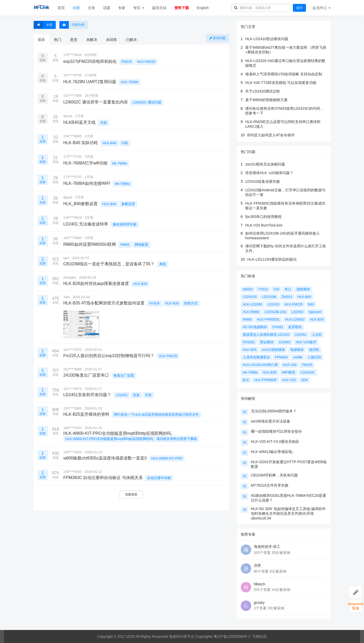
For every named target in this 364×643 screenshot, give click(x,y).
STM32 (278, 327)
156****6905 (73, 136)
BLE (246, 380)
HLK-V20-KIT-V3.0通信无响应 (275, 442)
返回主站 (159, 8)
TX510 (263, 289)
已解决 (131, 40)
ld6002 (248, 289)
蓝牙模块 (295, 327)
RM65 (125, 245)
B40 (311, 304)
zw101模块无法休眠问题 (265, 164)
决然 (257, 565)
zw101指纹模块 (273, 350)
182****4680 (73, 238)
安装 (136, 395)
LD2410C (308, 372)
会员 (322, 8)
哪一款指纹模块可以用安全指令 (276, 431)
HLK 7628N (130, 82)
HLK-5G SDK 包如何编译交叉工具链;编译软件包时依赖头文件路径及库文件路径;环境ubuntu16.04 (288, 513)
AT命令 (155, 303)
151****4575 (73, 389)
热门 (58, 40)
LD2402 (285, 342)
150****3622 (73, 452)
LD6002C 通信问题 (147, 102)
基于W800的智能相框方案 (266, 100)
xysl (66, 258)
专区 (139, 8)
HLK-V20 (289, 380)
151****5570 (73, 350)
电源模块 (297, 350)
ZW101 (287, 297)
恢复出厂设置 (124, 375)
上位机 (317, 335)
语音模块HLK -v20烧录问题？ (269, 173)
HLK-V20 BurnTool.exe (264, 225)
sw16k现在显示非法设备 (271, 421)
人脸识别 (314, 357)
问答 (76, 8)
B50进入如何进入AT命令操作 (271, 135)
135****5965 (73, 408)
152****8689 (73, 369)
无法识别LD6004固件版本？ (274, 411)
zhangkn (70, 277)
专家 (122, 8)
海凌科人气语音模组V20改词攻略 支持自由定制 (284, 74)
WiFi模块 (288, 372)
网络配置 (141, 245)
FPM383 (281, 357)
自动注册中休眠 (159, 478)
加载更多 (131, 494)
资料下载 (182, 8)
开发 (148, 395)
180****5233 (73, 428)
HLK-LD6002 (295, 319)
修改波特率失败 (125, 224)
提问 (299, 8)
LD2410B (269, 297)
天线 (103, 123)
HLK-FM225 (146, 62)
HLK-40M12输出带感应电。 (273, 452)
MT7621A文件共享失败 (270, 485)
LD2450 (298, 312)
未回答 (112, 40)
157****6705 (73, 75)
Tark (67, 297)
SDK (304, 380)
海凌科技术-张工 (267, 547)
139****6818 (73, 218)
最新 (41, 40)
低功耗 (314, 350)
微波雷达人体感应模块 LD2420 (266, 335)
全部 (43, 25)
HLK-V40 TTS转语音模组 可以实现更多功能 (281, 83)
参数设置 (128, 204)
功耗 (125, 143)
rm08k (298, 357)
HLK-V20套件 (306, 342)
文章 (91, 8)
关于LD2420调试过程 (263, 91)
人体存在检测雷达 (256, 357)
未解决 (92, 40)
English (203, 8)
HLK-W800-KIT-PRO (167, 458)
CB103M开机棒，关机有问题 (274, 475)
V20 (276, 289)
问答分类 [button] (72, 25)
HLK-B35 (172, 303)
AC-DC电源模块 (255, 327)
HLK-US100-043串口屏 (260, 365)
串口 (288, 289)
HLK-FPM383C (268, 319)
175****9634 (73, 55)
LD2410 (274, 304)
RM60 (247, 319)
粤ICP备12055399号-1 (232, 636)
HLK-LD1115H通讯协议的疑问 (272, 259)
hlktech (260, 584)
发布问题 (217, 38)
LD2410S (250, 297)
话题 (107, 8)
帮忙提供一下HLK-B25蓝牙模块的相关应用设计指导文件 (156, 415)
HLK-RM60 (251, 312)
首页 (61, 8)
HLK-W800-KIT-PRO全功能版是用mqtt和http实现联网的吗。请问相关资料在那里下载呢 (131, 439)
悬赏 (74, 40)
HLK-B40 (110, 143)
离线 (163, 264)
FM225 (127, 62)
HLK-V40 (290, 365)
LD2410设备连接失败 (263, 181)
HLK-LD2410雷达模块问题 (267, 39)
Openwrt (315, 312)
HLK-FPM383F (266, 380)
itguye (68, 116)
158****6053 (73, 472)
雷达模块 (267, 342)
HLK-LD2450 (253, 304)
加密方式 (191, 303)
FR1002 (249, 342)
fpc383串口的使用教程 (263, 217)
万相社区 (260, 636)
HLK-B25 (250, 350)
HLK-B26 (140, 284)
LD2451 (122, 395)
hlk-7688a (119, 163)
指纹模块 (303, 289)
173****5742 (73, 157)
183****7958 (73, 96)
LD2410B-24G (276, 312)
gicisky (259, 603)
